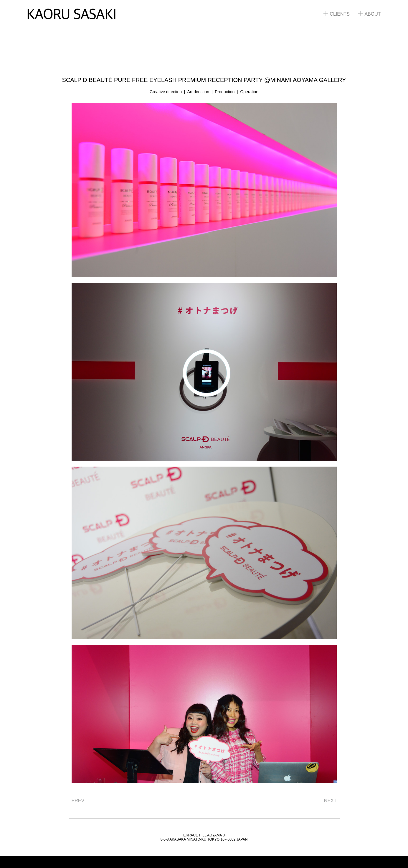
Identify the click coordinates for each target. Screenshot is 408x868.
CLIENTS (337, 14)
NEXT (330, 801)
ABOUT (369, 14)
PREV (78, 801)
